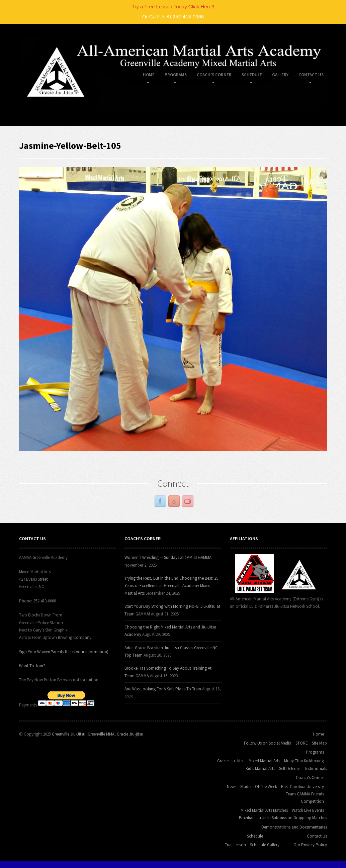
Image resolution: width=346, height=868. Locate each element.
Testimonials (316, 768)
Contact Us (309, 76)
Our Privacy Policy (310, 845)
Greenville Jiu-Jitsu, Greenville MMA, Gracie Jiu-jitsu (98, 734)
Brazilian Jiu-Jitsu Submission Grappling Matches (283, 818)
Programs (173, 76)
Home (146, 76)
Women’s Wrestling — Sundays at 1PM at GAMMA (168, 557)
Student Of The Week (259, 787)
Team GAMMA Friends (305, 794)
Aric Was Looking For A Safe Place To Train (163, 689)
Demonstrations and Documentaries (294, 827)
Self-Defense (290, 768)
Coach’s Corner (212, 76)
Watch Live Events (308, 810)
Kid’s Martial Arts (260, 768)
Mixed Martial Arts (264, 761)
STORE (302, 743)
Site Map (319, 743)
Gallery (280, 75)
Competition (312, 801)
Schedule (249, 76)
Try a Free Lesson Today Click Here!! (173, 7)
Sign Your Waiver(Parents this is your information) (64, 652)
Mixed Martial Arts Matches (264, 810)
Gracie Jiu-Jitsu (231, 761)
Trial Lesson (235, 845)
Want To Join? (32, 666)
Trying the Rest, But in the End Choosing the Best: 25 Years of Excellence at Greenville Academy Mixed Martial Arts (171, 586)
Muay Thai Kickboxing (304, 761)
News (232, 787)
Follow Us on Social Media (268, 743)
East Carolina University (302, 787)
